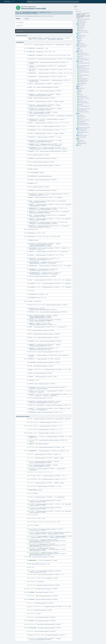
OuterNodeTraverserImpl (84, 112)
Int (68, 70)
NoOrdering (81, 85)
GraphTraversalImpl (32, 7)
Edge (77, 14)
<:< (43, 369)
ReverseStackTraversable (84, 120)
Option (59, 38)
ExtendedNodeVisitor (83, 45)
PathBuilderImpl (82, 117)
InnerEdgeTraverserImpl (84, 55)
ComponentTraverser (83, 30)
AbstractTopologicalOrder (84, 19)
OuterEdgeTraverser (83, 96)
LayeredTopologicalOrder (84, 75)
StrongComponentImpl (83, 123)
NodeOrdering (81, 88)
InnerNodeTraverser (83, 70)
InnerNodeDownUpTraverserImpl (83, 66)
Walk (79, 139)
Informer (80, 50)
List (35, 366)
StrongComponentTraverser (84, 125)
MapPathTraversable (83, 78)
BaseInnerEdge (82, 24)
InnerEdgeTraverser (83, 53)
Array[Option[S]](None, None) (56, 39)
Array (39, 39)
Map (60, 141)
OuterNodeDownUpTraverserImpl (83, 109)
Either (64, 248)
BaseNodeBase (81, 27)
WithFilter (32, 403)
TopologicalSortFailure (84, 132)
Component (81, 29)
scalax (22, 7)
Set (54, 377)
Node (79, 87)
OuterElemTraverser (83, 101)
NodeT (80, 93)
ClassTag (64, 355)
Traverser (81, 134)
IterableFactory (42, 176)
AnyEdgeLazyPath (82, 22)
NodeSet (80, 90)
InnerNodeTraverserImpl (84, 72)
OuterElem (81, 100)
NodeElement (43, 12)
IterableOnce (59, 45)
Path (79, 113)
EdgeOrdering (81, 37)
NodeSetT (80, 91)
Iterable (18, 13)
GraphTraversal (80, 15)
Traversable (40, 624)
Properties (81, 118)
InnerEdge (81, 52)
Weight (80, 145)
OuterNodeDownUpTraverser (84, 106)
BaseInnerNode (82, 26)
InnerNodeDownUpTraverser (84, 63)
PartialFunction (41, 59)
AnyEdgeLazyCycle (82, 21)
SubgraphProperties (83, 129)
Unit (60, 137)
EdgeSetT (80, 40)
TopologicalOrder (82, 131)
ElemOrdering (81, 43)
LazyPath (80, 77)
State (78, 17)
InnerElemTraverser (83, 58)
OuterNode (81, 104)
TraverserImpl (80, 16)
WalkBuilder (81, 140)
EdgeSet (80, 39)
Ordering (62, 201)
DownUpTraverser (82, 35)
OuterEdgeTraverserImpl (84, 98)
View (33, 398)
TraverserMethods (82, 137)
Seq (34, 373)
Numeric (63, 251)
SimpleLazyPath (82, 122)
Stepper (38, 323)
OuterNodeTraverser (83, 110)
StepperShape (32, 324)
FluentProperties (82, 47)
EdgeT (80, 42)
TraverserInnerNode (83, 135)
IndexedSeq (46, 38)
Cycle (80, 34)
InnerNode (81, 61)
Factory (40, 352)
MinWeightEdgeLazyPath (83, 80)
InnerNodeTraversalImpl (84, 69)
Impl (79, 48)
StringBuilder (40, 48)
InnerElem (81, 56)
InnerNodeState (82, 67)
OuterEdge (81, 95)
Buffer (57, 359)
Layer (80, 74)
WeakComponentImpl (83, 144)
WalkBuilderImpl (82, 142)
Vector (36, 384)
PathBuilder (81, 115)
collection (26, 7)
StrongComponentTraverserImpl (83, 128)
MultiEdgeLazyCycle (83, 82)
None (30, 39)
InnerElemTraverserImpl (84, 60)
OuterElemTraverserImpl (84, 103)
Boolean (67, 38)
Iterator (42, 151)
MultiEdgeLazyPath (83, 83)
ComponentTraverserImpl (84, 32)
